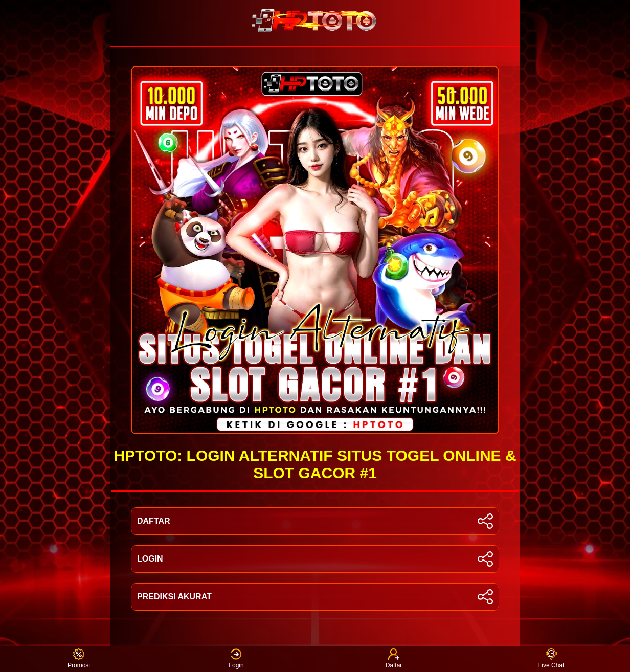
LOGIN (315, 559)
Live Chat (552, 659)
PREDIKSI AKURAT (315, 597)
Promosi (79, 659)
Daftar (394, 659)
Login (236, 659)
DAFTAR (315, 521)
